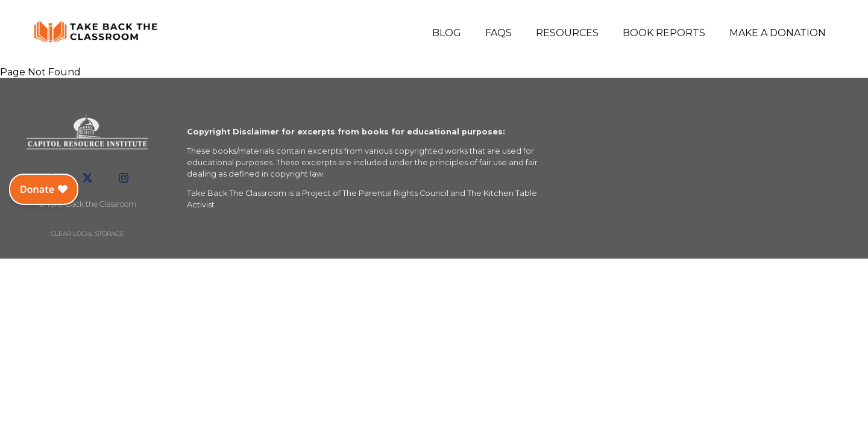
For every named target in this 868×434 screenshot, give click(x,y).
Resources (567, 33)
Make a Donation (778, 33)
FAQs (498, 33)
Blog (447, 33)
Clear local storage (87, 234)
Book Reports (664, 33)
